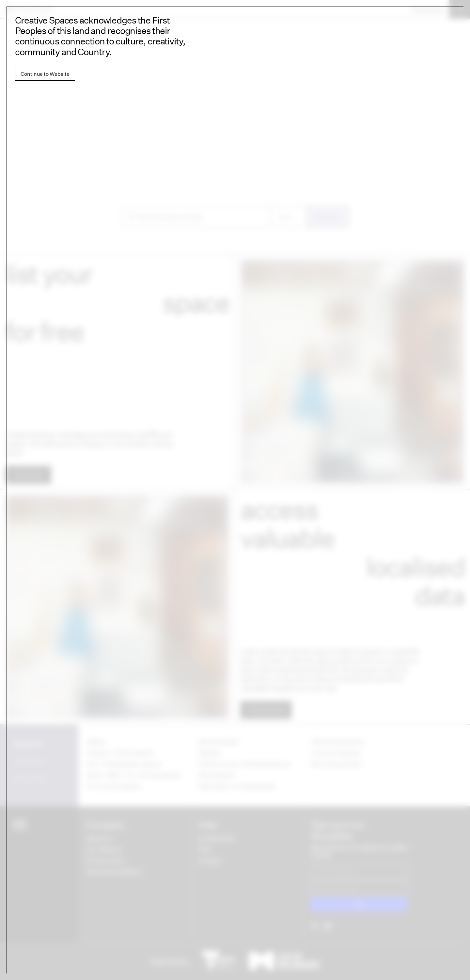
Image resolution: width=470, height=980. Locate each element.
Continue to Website (45, 74)
